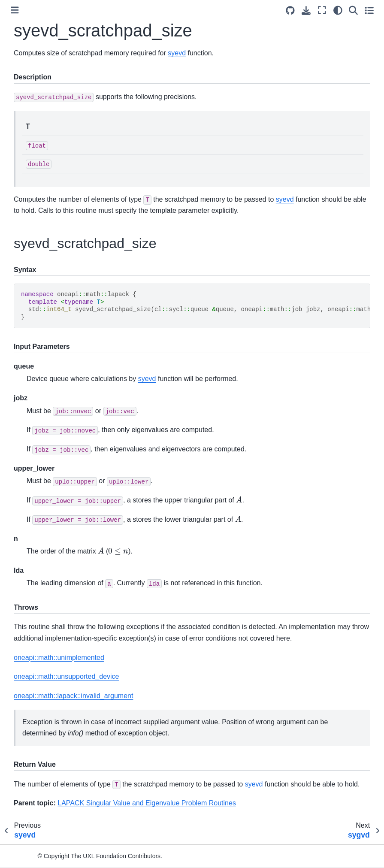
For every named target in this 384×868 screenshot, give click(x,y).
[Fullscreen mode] (322, 10)
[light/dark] (338, 10)
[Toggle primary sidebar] (15, 10)
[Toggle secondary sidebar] (369, 10)
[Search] (353, 10)
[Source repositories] (290, 11)
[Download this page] (306, 11)
